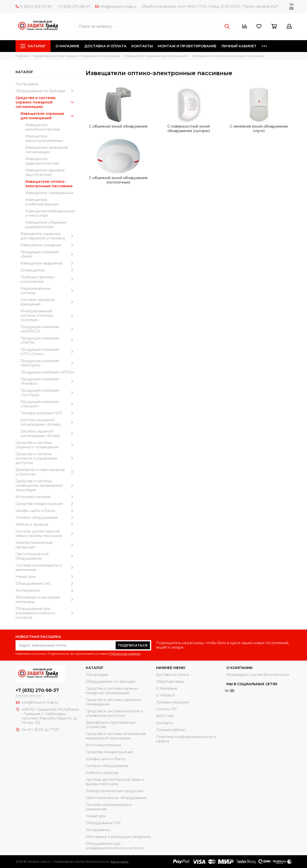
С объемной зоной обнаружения (118, 126)
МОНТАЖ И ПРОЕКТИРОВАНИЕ (187, 46)
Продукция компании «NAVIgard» (48, 363)
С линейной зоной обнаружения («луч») (259, 129)
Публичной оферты (125, 654)
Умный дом (46, 577)
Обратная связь (170, 682)
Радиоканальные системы (48, 291)
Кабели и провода (46, 524)
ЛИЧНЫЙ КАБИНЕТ (239, 46)
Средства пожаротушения (46, 504)
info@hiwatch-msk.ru (116, 7)
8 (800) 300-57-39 (34, 7)
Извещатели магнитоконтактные (43, 127)
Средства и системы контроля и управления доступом (46, 458)
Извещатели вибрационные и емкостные (50, 213)
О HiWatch (166, 695)
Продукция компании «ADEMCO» (48, 329)
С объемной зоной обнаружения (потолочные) (118, 180)
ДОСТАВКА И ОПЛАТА (105, 46)
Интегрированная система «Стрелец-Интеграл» (48, 316)
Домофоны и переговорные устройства (46, 472)
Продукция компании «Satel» (48, 254)
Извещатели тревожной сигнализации (47, 150)
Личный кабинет (171, 730)
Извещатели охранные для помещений (48, 116)
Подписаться (133, 645)
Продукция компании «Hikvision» (48, 404)
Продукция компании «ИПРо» (47, 372)
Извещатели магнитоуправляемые (44, 138)
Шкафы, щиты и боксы (46, 511)
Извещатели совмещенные (49, 193)
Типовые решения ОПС (48, 413)
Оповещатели (48, 270)
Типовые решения (172, 702)
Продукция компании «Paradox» (48, 381)
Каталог (33, 46)
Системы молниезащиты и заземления (46, 568)
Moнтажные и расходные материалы (46, 600)
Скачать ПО (166, 709)
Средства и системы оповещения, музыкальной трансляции (46, 485)
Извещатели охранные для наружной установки (48, 236)
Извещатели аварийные (48, 263)
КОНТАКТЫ (142, 46)
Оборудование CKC (46, 584)
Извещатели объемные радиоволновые (46, 225)
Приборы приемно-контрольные (48, 279)
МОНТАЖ (165, 716)
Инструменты (46, 590)
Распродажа (27, 84)
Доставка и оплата (173, 675)
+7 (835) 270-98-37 (74, 7)
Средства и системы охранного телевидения (46, 445)
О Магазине (167, 688)
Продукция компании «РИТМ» (48, 340)
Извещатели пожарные (48, 245)
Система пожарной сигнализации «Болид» (48, 422)
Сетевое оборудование (46, 517)
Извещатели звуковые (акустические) (45, 172)
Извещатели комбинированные (42, 202)
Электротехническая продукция (46, 545)
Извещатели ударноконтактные (42, 161)
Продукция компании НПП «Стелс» (48, 352)
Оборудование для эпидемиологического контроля (46, 613)
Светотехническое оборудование (46, 556)
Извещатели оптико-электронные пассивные (49, 184)
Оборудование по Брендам (46, 91)
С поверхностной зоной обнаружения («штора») (189, 129)
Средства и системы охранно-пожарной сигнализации (46, 102)
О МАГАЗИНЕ (67, 46)
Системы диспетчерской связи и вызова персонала (46, 534)
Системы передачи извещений (48, 302)
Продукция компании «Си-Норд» (48, 393)
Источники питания (46, 497)
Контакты (164, 723)
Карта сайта (119, 861)
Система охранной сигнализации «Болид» (48, 434)
